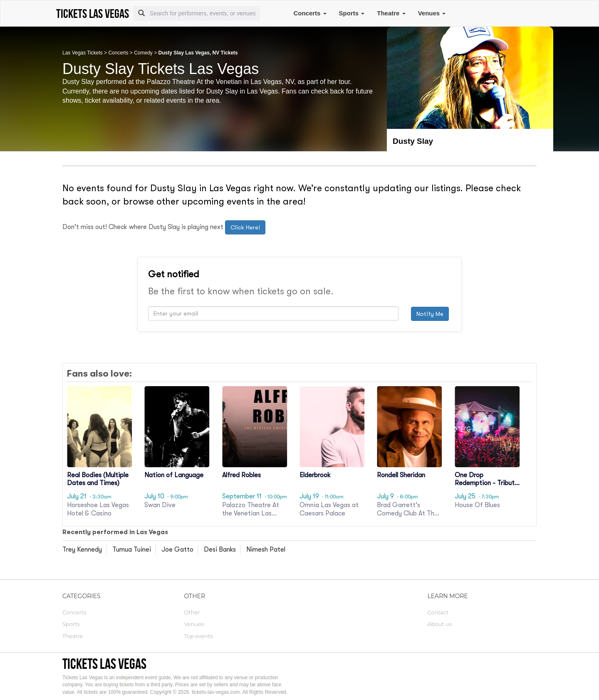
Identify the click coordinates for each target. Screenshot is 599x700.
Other (192, 612)
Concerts (310, 13)
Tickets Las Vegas (104, 664)
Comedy (143, 53)
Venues (432, 13)
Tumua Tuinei (132, 550)
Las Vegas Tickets (83, 53)
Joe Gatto (177, 550)
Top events (199, 636)
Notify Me (430, 314)
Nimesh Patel (266, 550)
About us (440, 624)
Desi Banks (220, 550)
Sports (352, 13)
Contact (438, 612)
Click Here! (245, 227)
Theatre (391, 13)
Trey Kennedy (82, 550)
